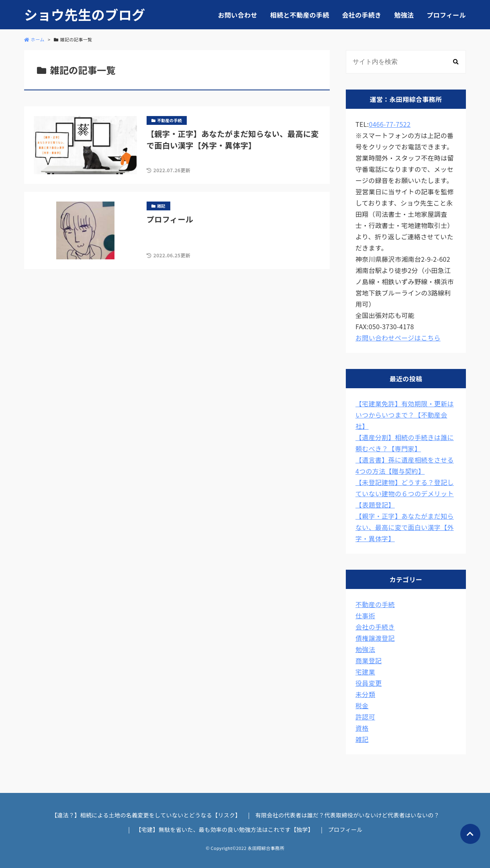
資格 (362, 728)
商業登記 (369, 660)
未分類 (365, 694)
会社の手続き (362, 15)
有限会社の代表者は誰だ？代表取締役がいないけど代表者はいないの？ (347, 815)
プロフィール (446, 15)
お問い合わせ (238, 15)
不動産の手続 (375, 604)
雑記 (362, 739)
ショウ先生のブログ (85, 15)
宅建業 (365, 672)
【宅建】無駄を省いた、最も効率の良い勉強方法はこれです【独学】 (225, 829)
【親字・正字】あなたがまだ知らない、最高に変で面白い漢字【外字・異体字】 (405, 527)
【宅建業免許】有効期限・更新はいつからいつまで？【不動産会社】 (405, 415)
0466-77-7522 (390, 124)
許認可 (365, 717)
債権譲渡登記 (375, 638)
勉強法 (404, 15)
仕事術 (365, 615)
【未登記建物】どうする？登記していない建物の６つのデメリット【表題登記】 (405, 493)
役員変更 (369, 683)
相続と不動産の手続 (300, 15)
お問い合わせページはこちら (398, 338)
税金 (362, 705)
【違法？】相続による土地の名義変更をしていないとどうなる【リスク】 (146, 815)
